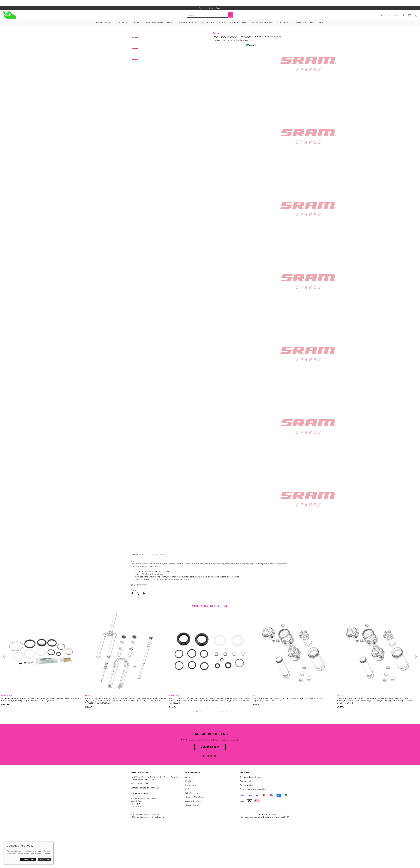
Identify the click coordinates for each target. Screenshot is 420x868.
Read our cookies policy (40, 854)
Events (245, 23)
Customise (45, 859)
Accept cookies (28, 859)
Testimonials (282, 23)
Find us (189, 781)
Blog (312, 23)
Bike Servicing (192, 793)
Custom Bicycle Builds (262, 23)
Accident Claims (299, 23)
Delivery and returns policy (253, 789)
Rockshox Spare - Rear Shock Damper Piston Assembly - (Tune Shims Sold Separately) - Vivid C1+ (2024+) (289, 700)
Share (134, 590)
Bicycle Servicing (103, 23)
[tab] (194, 711)
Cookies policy (247, 781)
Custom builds (192, 805)
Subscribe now (210, 747)
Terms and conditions (250, 777)
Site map (155, 814)
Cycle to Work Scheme (228, 23)
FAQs (188, 789)
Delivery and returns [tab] (157, 555)
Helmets (171, 23)
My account (191, 785)
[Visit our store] (403, 15)
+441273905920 (142, 784)
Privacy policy (246, 785)
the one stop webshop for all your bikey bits (210, 8)
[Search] (210, 15)
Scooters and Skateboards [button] (191, 23)
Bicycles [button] (135, 23)
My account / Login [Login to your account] (389, 15)
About (322, 23)
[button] (409, 15)
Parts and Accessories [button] (153, 23)
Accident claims (193, 801)
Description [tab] (137, 555)
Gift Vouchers (121, 23)
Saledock (159, 817)
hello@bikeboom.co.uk (148, 788)
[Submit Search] (230, 15)
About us (190, 777)
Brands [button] (211, 23)
